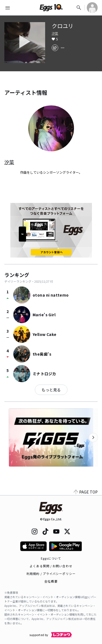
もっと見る (51, 390)
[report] (63, 48)
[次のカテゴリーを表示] (93, 438)
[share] (55, 48)
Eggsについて (51, 558)
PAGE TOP (86, 492)
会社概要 (51, 581)
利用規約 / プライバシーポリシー (51, 574)
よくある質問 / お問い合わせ (51, 566)
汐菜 (55, 33)
